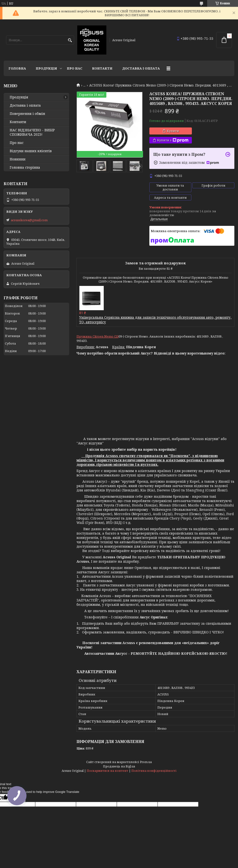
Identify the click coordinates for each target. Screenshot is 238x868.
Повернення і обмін (27, 114)
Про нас (75, 68)
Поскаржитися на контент (107, 771)
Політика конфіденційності (154, 771)
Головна (17, 68)
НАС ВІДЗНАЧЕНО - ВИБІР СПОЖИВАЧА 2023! (32, 132)
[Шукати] (70, 40)
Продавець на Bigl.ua (119, 766)
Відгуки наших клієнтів (31, 151)
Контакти (102, 68)
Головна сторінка (25, 167)
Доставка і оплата (141, 68)
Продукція (46, 68)
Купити (173, 131)
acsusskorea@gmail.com (29, 220)
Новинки (18, 159)
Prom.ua (146, 762)
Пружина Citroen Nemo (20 (98, 336)
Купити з (173, 140)
